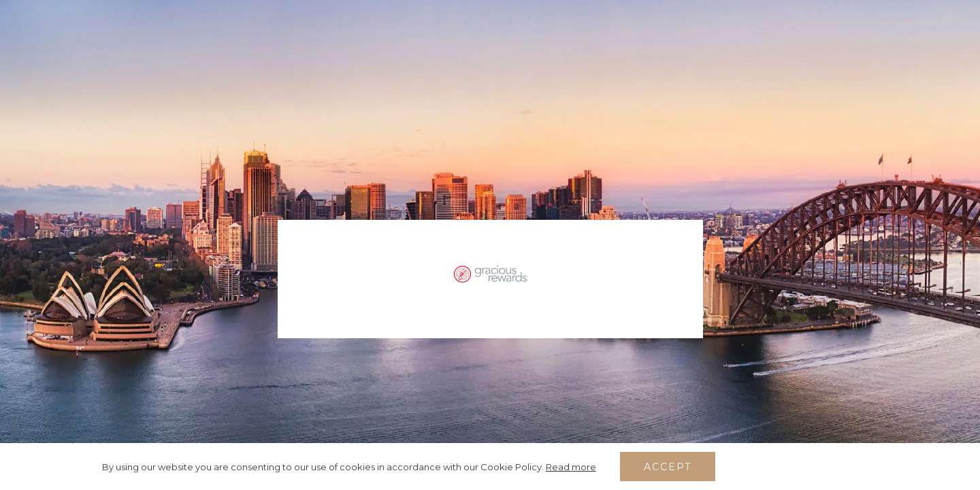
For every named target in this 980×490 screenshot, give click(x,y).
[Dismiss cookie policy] (873, 467)
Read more (571, 467)
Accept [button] (668, 467)
